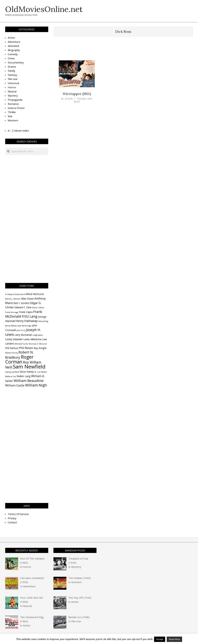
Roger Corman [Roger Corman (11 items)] (19, 359)
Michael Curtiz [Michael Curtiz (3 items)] (22, 344)
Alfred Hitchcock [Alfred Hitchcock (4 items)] (35, 294)
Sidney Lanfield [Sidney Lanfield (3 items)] (12, 372)
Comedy (13, 54)
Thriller (12, 112)
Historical (13, 83)
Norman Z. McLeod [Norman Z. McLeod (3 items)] (38, 344)
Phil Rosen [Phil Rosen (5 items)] (26, 348)
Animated (13, 46)
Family (11, 71)
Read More (174, 639)
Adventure (14, 42)
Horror (12, 87)
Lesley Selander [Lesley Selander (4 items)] (14, 339)
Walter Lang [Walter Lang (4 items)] (24, 376)
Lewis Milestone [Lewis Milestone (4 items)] (32, 339)
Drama (12, 67)
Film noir (13, 79)
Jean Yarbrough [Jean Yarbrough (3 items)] (24, 326)
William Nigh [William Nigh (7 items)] (36, 385)
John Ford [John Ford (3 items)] (21, 330)
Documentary (16, 62)
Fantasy (12, 75)
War (10, 116)
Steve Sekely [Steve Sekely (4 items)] (27, 372)
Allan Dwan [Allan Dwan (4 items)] (27, 299)
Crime (11, 58)
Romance (13, 104)
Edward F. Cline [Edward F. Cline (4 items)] (23, 307)
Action (69, 99)
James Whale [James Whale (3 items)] (11, 326)
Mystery (13, 96)
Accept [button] (160, 639)
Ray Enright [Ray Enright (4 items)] (40, 348)
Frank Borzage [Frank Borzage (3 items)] (12, 312)
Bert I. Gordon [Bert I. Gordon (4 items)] (21, 303)
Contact (12, 522)
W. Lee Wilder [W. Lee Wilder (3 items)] (41, 372)
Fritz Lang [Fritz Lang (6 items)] (29, 316)
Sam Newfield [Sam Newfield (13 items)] (29, 367)
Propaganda (15, 100)
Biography (14, 50)
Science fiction (16, 108)
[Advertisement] (123, 50)
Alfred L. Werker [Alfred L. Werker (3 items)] (13, 299)
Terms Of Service (18, 514)
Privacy (12, 518)
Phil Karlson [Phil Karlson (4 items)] (12, 348)
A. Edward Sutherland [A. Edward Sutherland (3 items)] (15, 294)
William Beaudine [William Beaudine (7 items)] (29, 381)
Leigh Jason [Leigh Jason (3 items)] (38, 335)
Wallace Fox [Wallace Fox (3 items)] (11, 376)
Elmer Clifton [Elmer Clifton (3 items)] (38, 308)
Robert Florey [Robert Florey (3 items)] (11, 353)
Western (13, 120)
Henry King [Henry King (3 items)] (43, 321)
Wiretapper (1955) (77, 94)
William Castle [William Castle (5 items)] (15, 385)
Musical (12, 91)
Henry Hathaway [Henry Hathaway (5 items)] (26, 321)
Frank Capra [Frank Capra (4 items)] (26, 312)
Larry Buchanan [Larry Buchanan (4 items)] (23, 335)
